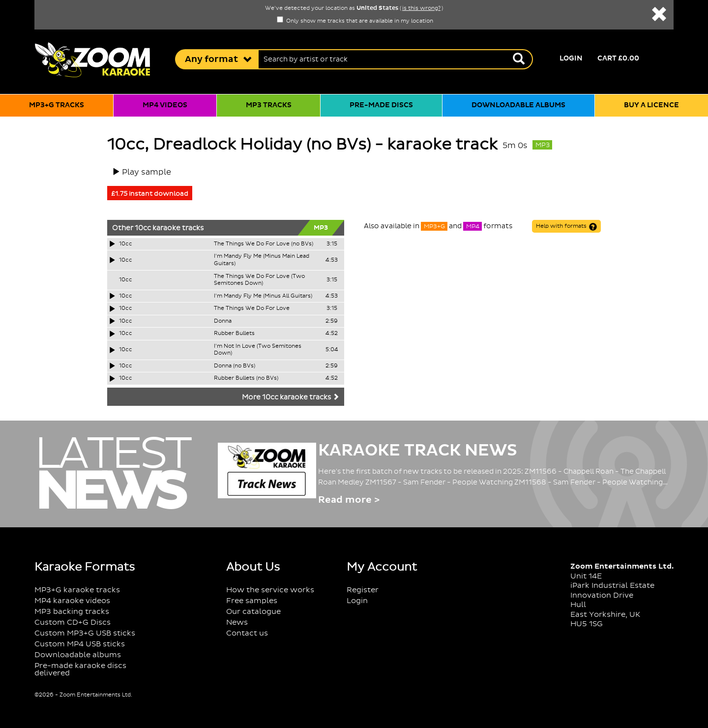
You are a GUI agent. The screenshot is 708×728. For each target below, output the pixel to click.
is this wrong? (421, 8)
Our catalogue (253, 612)
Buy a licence (651, 105)
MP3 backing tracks (72, 612)
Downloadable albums (518, 105)
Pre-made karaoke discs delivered (80, 669)
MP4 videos (165, 105)
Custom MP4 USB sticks (80, 644)
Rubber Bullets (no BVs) (246, 378)
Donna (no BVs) (235, 366)
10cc (143, 228)
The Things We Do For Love (252, 308)
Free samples (252, 601)
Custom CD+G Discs (73, 622)
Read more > (349, 500)
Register (363, 590)
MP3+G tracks (57, 105)
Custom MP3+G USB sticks (85, 633)
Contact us (247, 633)
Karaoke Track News (418, 451)
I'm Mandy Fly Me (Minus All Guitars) (263, 296)
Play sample (147, 172)
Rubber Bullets (234, 334)
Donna (223, 321)
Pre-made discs (381, 105)
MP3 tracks (269, 105)
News (237, 622)
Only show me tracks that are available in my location (355, 21)
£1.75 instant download (150, 194)
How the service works (270, 590)
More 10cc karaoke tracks (291, 397)
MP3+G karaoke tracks (77, 590)
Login (571, 59)
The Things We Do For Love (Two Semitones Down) (259, 280)
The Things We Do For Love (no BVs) (264, 244)
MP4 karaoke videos (72, 601)
